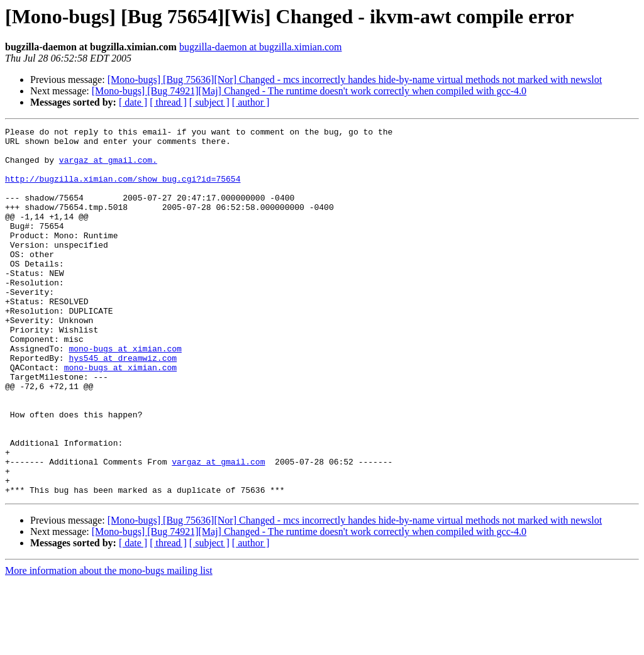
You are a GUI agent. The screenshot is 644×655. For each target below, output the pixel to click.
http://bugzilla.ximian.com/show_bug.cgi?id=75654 (123, 190)
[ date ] (133, 102)
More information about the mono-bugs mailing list (109, 644)
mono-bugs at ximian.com (125, 394)
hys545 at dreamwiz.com (123, 405)
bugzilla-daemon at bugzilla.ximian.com (261, 47)
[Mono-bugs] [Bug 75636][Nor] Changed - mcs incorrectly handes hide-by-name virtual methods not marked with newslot (355, 80)
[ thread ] (168, 102)
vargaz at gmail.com (218, 529)
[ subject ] (209, 102)
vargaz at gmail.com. (108, 167)
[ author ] (251, 102)
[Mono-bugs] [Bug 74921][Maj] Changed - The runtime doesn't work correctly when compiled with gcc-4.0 (309, 91)
